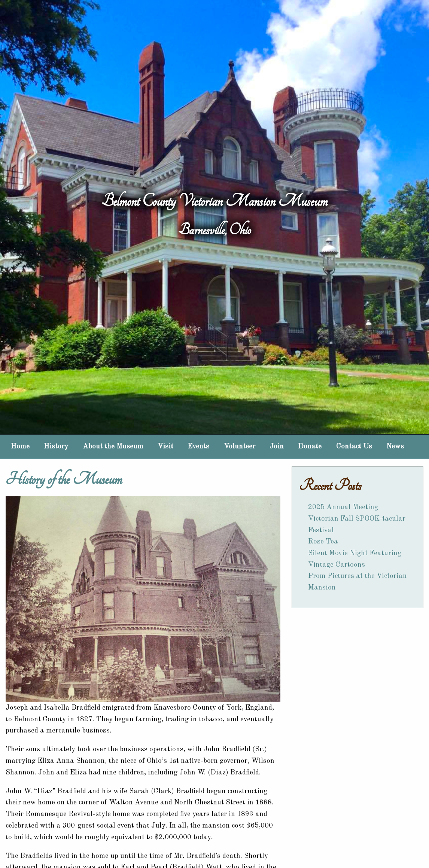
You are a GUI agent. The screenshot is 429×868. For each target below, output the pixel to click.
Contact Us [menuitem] (354, 447)
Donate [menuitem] (310, 447)
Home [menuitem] (20, 447)
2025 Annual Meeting (343, 507)
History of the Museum (64, 479)
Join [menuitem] (277, 447)
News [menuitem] (395, 447)
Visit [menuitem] (165, 447)
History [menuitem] (56, 447)
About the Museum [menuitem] (113, 447)
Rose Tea (323, 542)
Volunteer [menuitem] (240, 447)
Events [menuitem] (198, 447)
